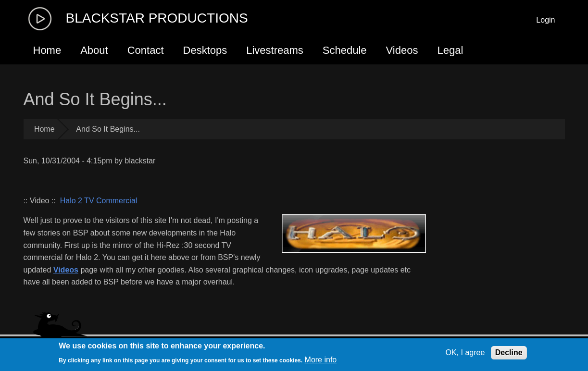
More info (321, 360)
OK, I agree (465, 352)
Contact (146, 50)
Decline (509, 352)
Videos (402, 50)
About (94, 50)
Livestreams (275, 50)
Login (545, 20)
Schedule (345, 50)
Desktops (205, 50)
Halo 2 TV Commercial (99, 201)
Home (47, 50)
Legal (450, 50)
